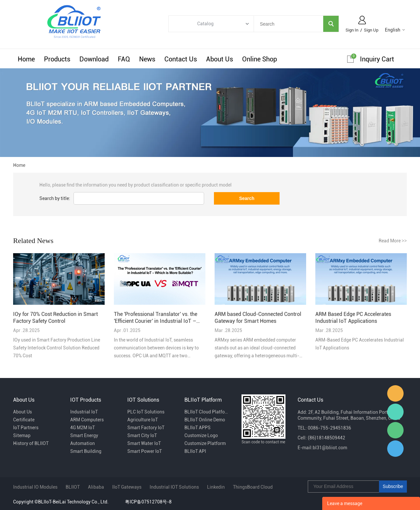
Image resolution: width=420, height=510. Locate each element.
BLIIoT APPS (198, 428)
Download (94, 59)
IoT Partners (26, 428)
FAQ (124, 59)
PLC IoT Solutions (146, 412)
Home (26, 59)
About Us (220, 59)
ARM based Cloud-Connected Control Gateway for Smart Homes (258, 318)
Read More (393, 241)
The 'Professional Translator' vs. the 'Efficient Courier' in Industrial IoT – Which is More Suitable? (156, 318)
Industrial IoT (84, 412)
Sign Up (371, 30)
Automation (83, 443)
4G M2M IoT (83, 428)
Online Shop (260, 59)
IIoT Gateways (127, 487)
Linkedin (216, 487)
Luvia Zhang (395, 412)
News (147, 59)
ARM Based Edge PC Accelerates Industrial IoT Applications (353, 318)
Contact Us (181, 59)
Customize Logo (201, 435)
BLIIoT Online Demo (205, 420)
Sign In (352, 30)
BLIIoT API (195, 451)
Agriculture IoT (143, 420)
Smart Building (86, 451)
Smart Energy (84, 435)
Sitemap (22, 435)
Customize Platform (205, 443)
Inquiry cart (377, 59)
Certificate (24, 420)
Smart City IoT (142, 435)
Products (57, 59)
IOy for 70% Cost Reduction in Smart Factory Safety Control (55, 318)
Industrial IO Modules (35, 487)
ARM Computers (87, 420)
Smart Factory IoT (146, 428)
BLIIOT (73, 487)
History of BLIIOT (31, 443)
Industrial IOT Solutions (174, 487)
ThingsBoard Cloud (253, 487)
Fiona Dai (395, 393)
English (393, 30)
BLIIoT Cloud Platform (206, 412)
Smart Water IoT (144, 443)
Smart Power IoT (145, 451)
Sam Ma (395, 449)
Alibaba (96, 487)
